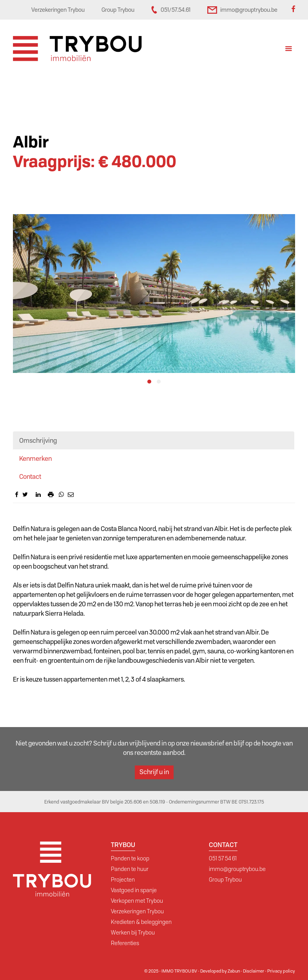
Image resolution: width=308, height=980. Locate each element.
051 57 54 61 (223, 858)
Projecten (123, 880)
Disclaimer (254, 971)
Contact (30, 477)
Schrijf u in (154, 772)
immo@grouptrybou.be (237, 869)
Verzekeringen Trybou (137, 911)
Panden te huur (130, 869)
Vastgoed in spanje (134, 890)
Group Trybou (225, 880)
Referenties (125, 943)
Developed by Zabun (220, 971)
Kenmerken (35, 459)
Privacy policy (281, 971)
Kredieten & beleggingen (141, 922)
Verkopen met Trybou (137, 901)
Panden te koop (130, 858)
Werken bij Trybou (133, 933)
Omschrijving (38, 441)
